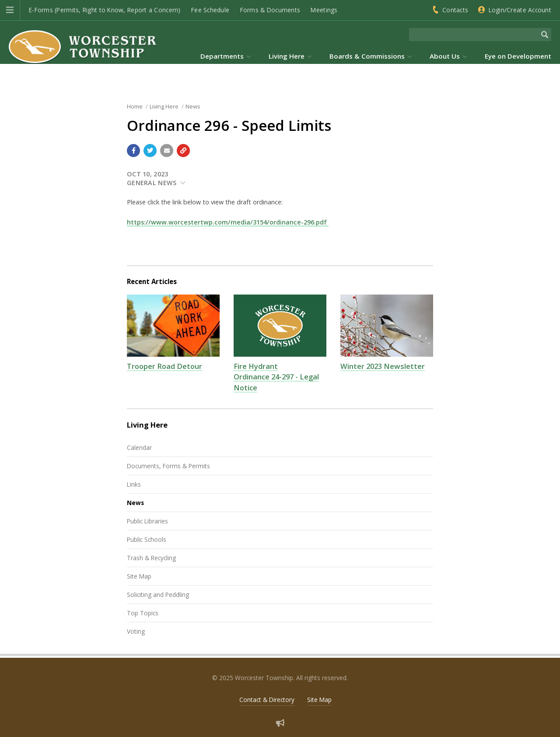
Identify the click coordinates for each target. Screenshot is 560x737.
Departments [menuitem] (222, 56)
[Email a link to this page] (167, 151)
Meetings (324, 10)
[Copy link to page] (183, 151)
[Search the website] (474, 35)
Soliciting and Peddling (158, 595)
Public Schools (147, 539)
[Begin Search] (545, 35)
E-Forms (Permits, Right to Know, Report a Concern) (105, 10)
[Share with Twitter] (150, 151)
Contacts (455, 10)
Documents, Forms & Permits (168, 466)
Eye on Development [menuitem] (518, 56)
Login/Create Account (520, 10)
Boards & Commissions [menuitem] (367, 56)
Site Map (139, 576)
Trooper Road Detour (164, 366)
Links (134, 484)
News (135, 503)
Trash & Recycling (151, 558)
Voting (136, 631)
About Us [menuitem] (445, 56)
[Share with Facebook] (133, 151)
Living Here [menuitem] (287, 56)
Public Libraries (147, 521)
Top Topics (143, 613)
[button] (10, 10)
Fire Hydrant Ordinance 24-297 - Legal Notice (276, 377)
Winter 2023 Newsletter (383, 366)
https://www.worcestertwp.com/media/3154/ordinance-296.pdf (228, 222)
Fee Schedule (210, 10)
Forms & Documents (270, 10)
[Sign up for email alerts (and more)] (280, 723)
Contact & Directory (267, 700)
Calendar (139, 447)
